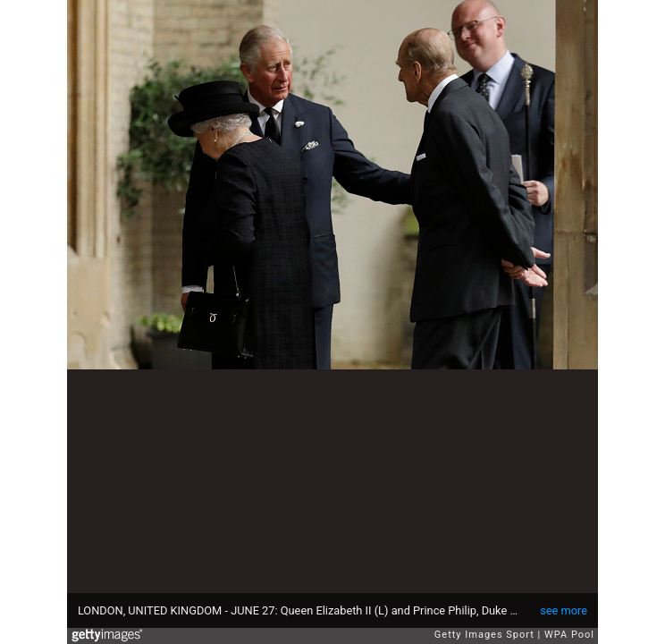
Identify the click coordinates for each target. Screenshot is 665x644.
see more (564, 610)
